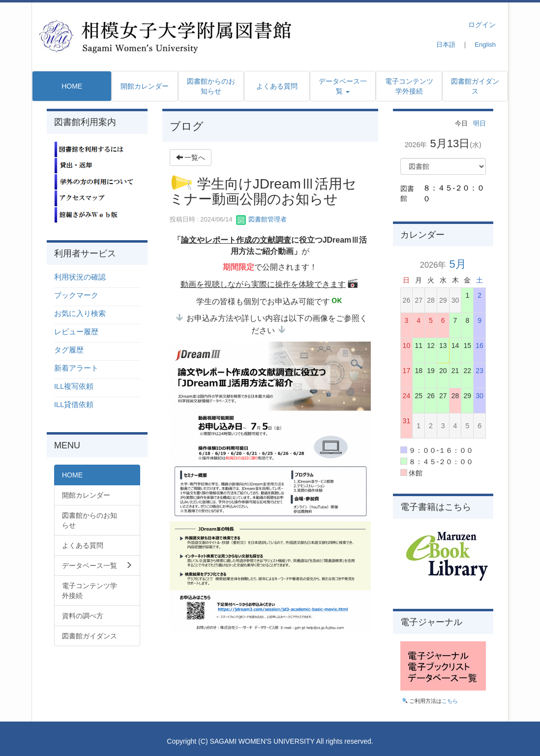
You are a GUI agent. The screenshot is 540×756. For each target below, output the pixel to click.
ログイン (482, 25)
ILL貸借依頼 (74, 405)
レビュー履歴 (76, 332)
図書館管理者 (262, 219)
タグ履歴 (69, 350)
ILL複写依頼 (74, 386)
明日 (480, 123)
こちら (450, 701)
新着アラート (76, 368)
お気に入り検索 (80, 314)
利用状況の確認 (80, 277)
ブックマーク (76, 295)
